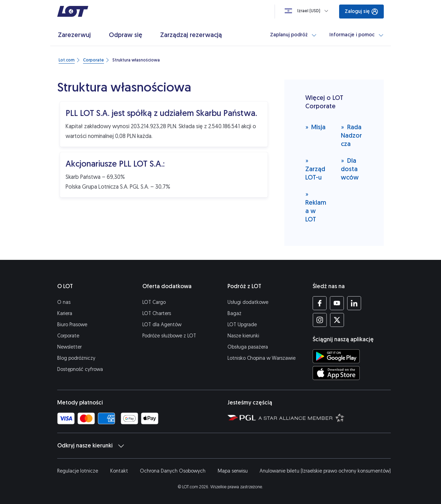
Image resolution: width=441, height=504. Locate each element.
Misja (316, 127)
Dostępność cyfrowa (80, 369)
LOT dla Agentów (162, 325)
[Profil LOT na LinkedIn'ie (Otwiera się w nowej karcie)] (354, 303)
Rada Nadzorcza (351, 135)
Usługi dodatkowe (248, 302)
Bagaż (234, 313)
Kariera (65, 313)
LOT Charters (157, 313)
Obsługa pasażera (248, 347)
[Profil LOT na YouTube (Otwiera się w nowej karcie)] (337, 303)
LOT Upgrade (242, 325)
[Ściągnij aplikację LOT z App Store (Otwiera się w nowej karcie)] (336, 373)
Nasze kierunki (243, 336)
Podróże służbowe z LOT (169, 336)
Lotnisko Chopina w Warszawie (261, 358)
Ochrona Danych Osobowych (173, 471)
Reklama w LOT (316, 207)
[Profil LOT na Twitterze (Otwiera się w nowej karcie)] (337, 320)
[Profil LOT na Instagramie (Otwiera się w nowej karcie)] (320, 320)
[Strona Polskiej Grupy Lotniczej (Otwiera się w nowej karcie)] (242, 417)
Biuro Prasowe (72, 325)
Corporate (68, 336)
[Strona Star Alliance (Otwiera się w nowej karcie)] (301, 417)
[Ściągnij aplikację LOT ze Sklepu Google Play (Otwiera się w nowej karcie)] (336, 356)
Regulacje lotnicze (78, 471)
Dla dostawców (350, 169)
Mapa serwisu (233, 471)
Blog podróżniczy (76, 358)
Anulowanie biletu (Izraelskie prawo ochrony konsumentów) (325, 471)
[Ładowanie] (308, 11)
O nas (64, 302)
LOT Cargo (154, 302)
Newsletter (69, 347)
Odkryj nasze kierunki (91, 446)
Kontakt (119, 471)
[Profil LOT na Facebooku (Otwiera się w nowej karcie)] (320, 303)
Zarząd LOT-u (315, 169)
